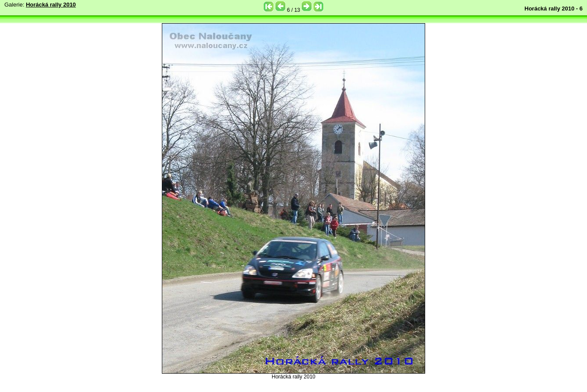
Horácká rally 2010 (51, 5)
